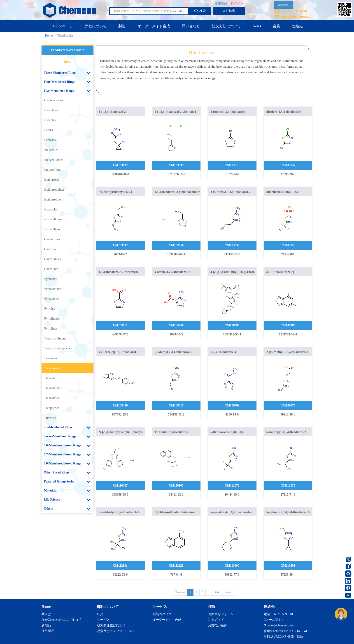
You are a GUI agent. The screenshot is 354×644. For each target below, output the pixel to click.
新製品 (46, 625)
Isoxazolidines (53, 219)
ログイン (237, 3)
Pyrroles (50, 309)
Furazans (50, 140)
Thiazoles (50, 378)
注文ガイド (216, 620)
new (68, 62)
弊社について (96, 26)
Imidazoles (51, 150)
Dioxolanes (51, 110)
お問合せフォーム (221, 614)
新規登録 (221, 3)
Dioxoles (50, 120)
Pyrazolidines (53, 289)
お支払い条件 (218, 625)
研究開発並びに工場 (111, 625)
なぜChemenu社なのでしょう (62, 620)
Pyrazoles (50, 279)
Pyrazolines (52, 299)
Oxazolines (51, 269)
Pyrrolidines (52, 319)
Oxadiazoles (52, 239)
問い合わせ (191, 26)
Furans (49, 130)
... (209, 592)
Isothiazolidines (54, 190)
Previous (180, 592)
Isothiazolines (53, 200)
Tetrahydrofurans (55, 338)
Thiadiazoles (52, 368)
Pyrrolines (51, 329)
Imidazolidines (54, 160)
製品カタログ (162, 614)
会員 (276, 26)
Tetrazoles (51, 358)
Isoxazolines (52, 229)
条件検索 (229, 11)
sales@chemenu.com (297, 16)
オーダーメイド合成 (154, 26)
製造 (122, 26)
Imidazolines (52, 170)
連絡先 (297, 26)
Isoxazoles (51, 209)
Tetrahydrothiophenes (58, 348)
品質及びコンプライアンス (116, 631)
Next (228, 592)
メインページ (62, 26)
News (257, 26)
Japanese (284, 5)
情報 (212, 607)
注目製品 (48, 631)
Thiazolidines (53, 388)
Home (49, 36)
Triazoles (50, 418)
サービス (103, 620)
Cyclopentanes (54, 100)
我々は (46, 614)
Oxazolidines (53, 259)
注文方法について (226, 26)
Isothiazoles (52, 180)
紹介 (100, 614)
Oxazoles (50, 249)
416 (217, 592)
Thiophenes (52, 408)
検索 (200, 11)
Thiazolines (52, 398)
